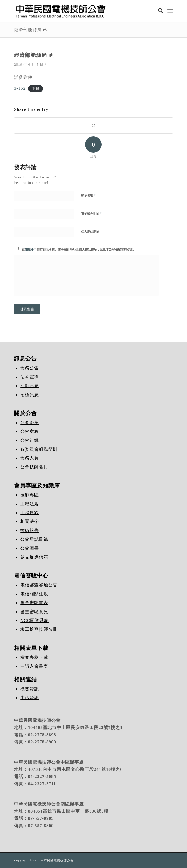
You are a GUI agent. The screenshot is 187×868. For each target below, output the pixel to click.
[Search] (158, 11)
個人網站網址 (90, 232)
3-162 (20, 88)
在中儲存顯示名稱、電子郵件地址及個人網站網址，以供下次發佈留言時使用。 (79, 250)
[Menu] (170, 11)
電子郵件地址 (91, 213)
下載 (36, 89)
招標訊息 (30, 395)
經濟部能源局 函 (31, 30)
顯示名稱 (88, 195)
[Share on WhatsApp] (93, 125)
